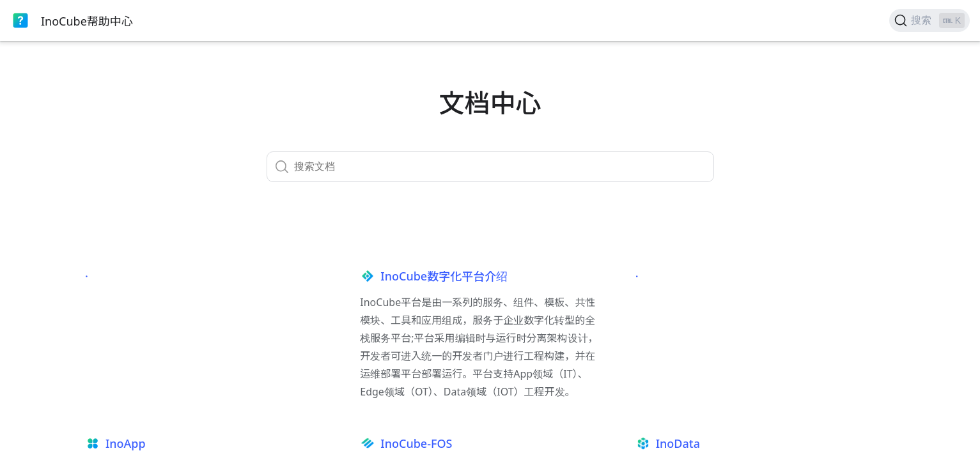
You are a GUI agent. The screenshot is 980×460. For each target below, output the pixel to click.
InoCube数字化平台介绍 (444, 276)
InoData (678, 443)
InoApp (126, 443)
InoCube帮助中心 (87, 21)
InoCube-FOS (416, 443)
